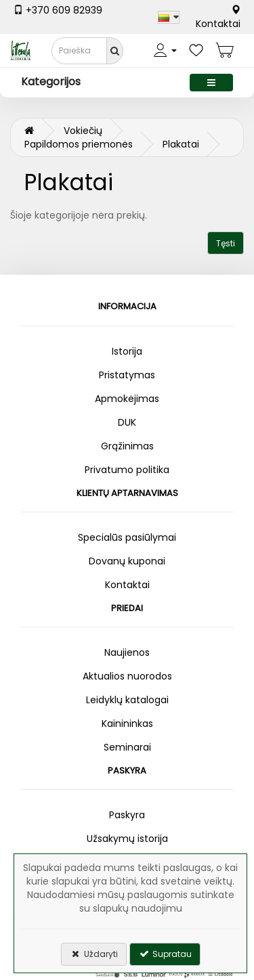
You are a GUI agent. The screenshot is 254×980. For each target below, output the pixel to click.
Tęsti (226, 243)
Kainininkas (127, 723)
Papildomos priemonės (79, 144)
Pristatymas (127, 375)
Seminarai (127, 747)
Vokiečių (83, 131)
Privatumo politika (127, 470)
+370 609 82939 (58, 10)
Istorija (127, 351)
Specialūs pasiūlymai (127, 537)
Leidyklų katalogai (127, 700)
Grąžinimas (127, 446)
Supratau (165, 954)
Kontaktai (218, 18)
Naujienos (127, 652)
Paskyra (127, 815)
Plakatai (181, 144)
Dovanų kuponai (127, 561)
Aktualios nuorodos (127, 676)
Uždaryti (94, 954)
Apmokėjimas (127, 399)
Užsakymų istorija (127, 839)
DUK (127, 422)
